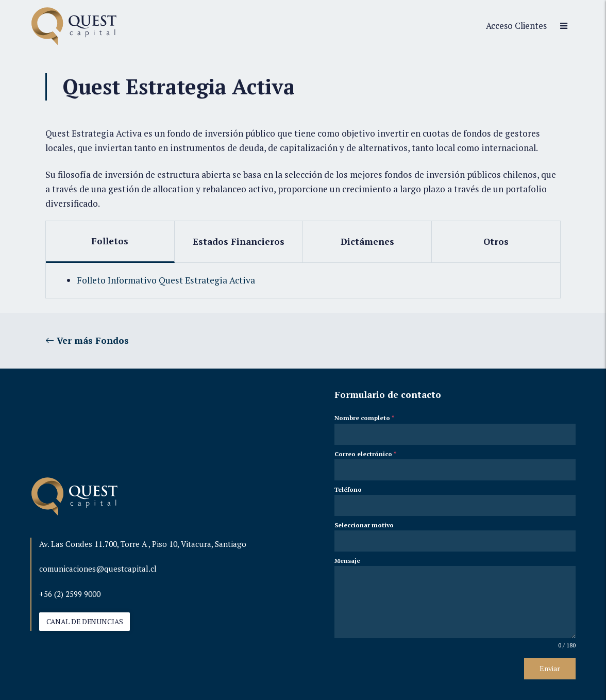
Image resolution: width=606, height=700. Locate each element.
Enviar (550, 668)
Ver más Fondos (87, 340)
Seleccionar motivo (364, 525)
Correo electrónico (366, 454)
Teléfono (348, 489)
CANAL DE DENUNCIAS (85, 622)
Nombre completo (365, 418)
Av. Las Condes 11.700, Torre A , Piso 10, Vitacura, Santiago (143, 544)
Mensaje (347, 561)
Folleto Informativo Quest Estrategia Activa (166, 280)
